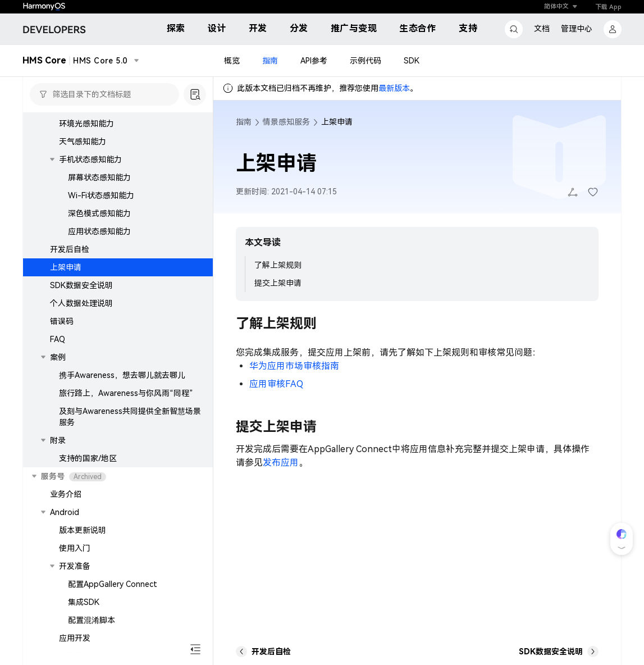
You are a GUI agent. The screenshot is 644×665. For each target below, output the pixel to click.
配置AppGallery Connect (113, 584)
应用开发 (75, 638)
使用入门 (75, 548)
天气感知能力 (83, 142)
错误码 (62, 321)
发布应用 (281, 463)
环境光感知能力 (86, 124)
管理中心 (577, 29)
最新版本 (394, 88)
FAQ (58, 339)
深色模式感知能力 (99, 213)
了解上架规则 (278, 265)
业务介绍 (66, 494)
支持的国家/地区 (88, 458)
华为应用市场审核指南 (294, 366)
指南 (270, 61)
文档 (542, 29)
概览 (232, 61)
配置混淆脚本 (92, 620)
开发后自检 (70, 249)
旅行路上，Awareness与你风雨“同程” (126, 393)
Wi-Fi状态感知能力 (101, 195)
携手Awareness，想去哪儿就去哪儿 (122, 375)
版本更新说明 (83, 530)
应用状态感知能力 (99, 231)
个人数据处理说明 (81, 303)
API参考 (314, 61)
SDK (412, 61)
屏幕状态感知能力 (99, 177)
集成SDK (84, 602)
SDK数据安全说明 (81, 285)
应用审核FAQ (276, 384)
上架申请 (66, 267)
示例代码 (366, 61)
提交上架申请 (278, 283)
